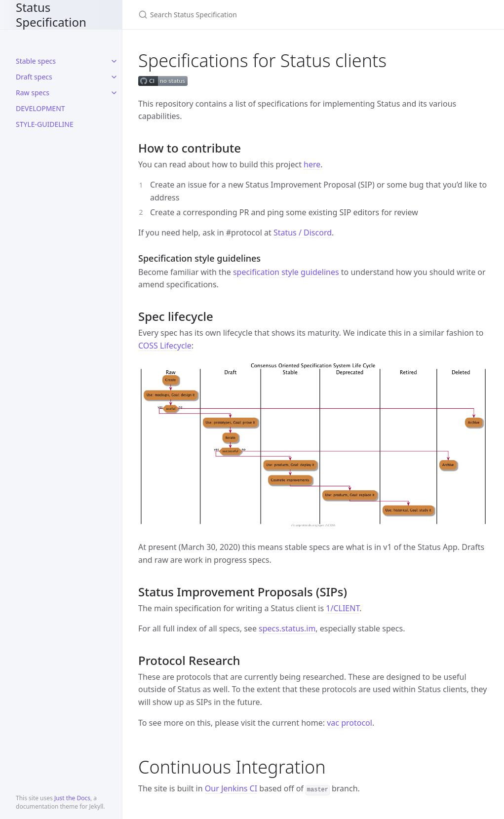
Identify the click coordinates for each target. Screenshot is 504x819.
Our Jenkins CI (231, 788)
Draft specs (34, 77)
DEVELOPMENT (40, 108)
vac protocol (349, 723)
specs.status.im (287, 628)
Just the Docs (72, 798)
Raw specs (33, 93)
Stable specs (36, 61)
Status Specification (51, 15)
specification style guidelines (286, 272)
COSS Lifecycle (165, 346)
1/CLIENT (343, 608)
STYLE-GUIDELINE (45, 124)
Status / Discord (303, 233)
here (312, 164)
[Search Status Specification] (255, 15)
